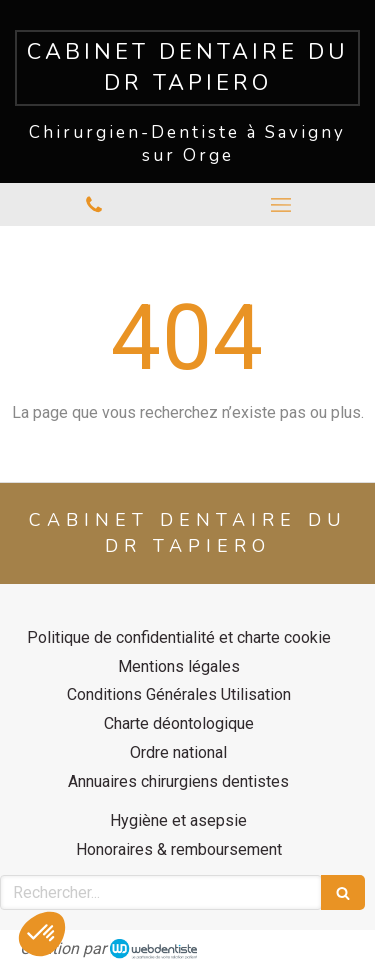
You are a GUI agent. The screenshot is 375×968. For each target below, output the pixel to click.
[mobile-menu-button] (282, 205)
